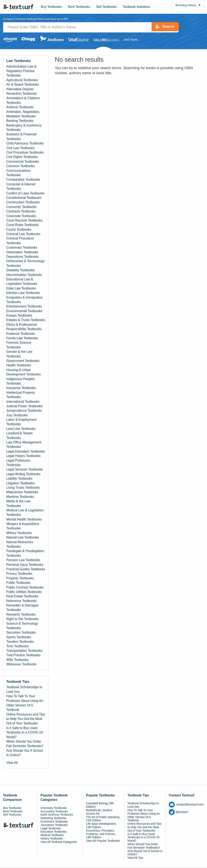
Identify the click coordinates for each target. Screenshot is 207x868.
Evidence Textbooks (21, 334)
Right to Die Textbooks (22, 619)
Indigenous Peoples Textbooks (21, 381)
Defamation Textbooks (22, 252)
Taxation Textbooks (20, 642)
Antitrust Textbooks (20, 107)
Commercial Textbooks (23, 162)
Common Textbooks (21, 166)
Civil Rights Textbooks (22, 157)
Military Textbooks (19, 533)
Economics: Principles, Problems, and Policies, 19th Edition (101, 834)
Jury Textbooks (17, 415)
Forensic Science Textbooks (19, 345)
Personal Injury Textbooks (25, 565)
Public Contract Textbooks (25, 588)
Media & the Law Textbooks (18, 504)
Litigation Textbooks (20, 483)
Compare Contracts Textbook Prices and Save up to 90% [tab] (39, 19)
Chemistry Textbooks (54, 808)
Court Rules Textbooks (23, 225)
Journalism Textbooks (54, 825)
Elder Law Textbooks (21, 289)
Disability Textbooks (20, 270)
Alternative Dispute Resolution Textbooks (22, 92)
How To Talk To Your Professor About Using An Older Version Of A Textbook (25, 703)
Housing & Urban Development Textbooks (23, 372)
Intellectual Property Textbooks (21, 395)
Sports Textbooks (19, 637)
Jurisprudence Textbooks (24, 411)
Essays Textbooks (19, 316)
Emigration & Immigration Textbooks (24, 300)
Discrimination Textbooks (24, 275)
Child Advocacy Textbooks (25, 144)
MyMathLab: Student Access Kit (99, 812)
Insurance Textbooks (21, 388)
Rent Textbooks (79, 7)
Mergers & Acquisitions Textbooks (23, 526)
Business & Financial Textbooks (21, 137)
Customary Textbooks (22, 248)
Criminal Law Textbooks (23, 234)
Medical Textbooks (52, 835)
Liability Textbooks (19, 479)
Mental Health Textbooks (24, 520)
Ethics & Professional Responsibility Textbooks (24, 327)
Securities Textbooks (21, 633)
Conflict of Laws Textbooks (25, 193)
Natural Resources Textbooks (20, 544)
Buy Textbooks (51, 7)
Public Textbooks (18, 583)
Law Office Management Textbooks (24, 445)
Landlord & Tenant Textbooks (19, 436)
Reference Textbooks (21, 601)
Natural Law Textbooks (23, 538)
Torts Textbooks (17, 646)
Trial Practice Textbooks (23, 656)
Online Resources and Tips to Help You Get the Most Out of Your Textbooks (26, 719)
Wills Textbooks (17, 660)
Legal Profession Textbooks (18, 463)
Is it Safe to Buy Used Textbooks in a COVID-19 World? (25, 733)
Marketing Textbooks (53, 818)
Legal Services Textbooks (25, 470)
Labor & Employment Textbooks (21, 422)
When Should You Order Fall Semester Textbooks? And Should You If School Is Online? (25, 748)
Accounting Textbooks (54, 812)
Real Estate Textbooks (22, 597)
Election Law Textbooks (23, 293)
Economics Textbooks (54, 822)
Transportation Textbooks (24, 651)
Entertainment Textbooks (24, 307)
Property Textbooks (20, 578)
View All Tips (135, 858)
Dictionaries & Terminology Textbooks (25, 264)
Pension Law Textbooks (23, 560)
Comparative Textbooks (23, 180)
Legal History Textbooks (23, 456)
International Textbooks (23, 402)
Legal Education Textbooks (26, 452)
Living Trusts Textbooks (23, 488)
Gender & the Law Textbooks (19, 354)
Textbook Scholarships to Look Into (24, 690)
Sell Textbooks (106, 7)
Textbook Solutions (136, 7)
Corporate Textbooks (21, 216)
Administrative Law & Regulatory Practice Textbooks (21, 71)
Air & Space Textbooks (23, 85)
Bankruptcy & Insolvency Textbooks (24, 128)
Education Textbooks (53, 832)
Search (162, 27)
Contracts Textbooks (21, 211)
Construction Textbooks (23, 203)
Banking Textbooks (20, 121)
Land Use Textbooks (21, 429)
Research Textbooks (21, 615)
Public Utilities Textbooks (24, 592)
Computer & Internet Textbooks (21, 187)
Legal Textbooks (51, 829)
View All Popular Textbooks (103, 841)
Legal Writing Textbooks (23, 474)
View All (12, 763)
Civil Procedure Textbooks (25, 153)
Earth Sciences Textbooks (57, 815)
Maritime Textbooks (20, 497)
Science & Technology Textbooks (22, 626)
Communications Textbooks (18, 173)
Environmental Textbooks (24, 311)
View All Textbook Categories (59, 842)
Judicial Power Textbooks (24, 406)
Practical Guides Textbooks (26, 569)
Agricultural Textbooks (22, 80)
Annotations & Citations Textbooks (23, 101)
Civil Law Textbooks (20, 148)
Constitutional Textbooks (24, 198)
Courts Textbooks (19, 230)
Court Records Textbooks (24, 221)
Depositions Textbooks (22, 257)
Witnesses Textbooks (21, 664)
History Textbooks (52, 839)
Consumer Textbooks (21, 207)
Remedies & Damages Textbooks (22, 608)
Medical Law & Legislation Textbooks (25, 513)
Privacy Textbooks (19, 574)
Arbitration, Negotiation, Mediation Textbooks (23, 114)
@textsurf (178, 812)
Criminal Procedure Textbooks (20, 241)
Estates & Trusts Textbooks (26, 320)
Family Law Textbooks (22, 338)
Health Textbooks (19, 366)
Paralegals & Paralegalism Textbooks (25, 554)
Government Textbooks (23, 361)
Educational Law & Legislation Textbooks (22, 282)
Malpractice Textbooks (22, 492)
